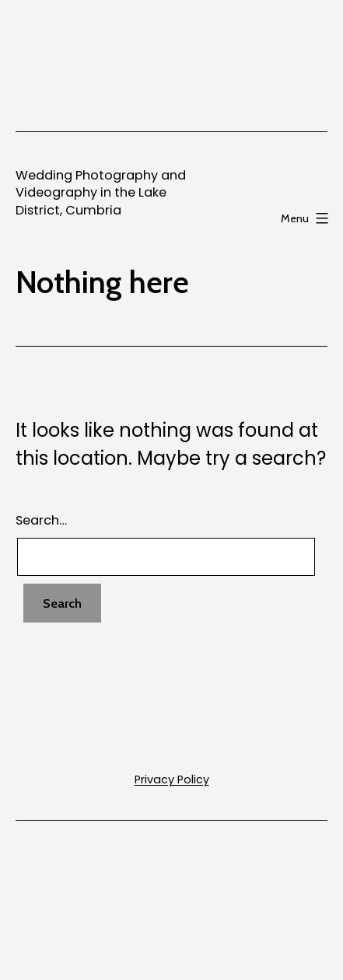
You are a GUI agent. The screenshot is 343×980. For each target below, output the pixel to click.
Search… (41, 520)
